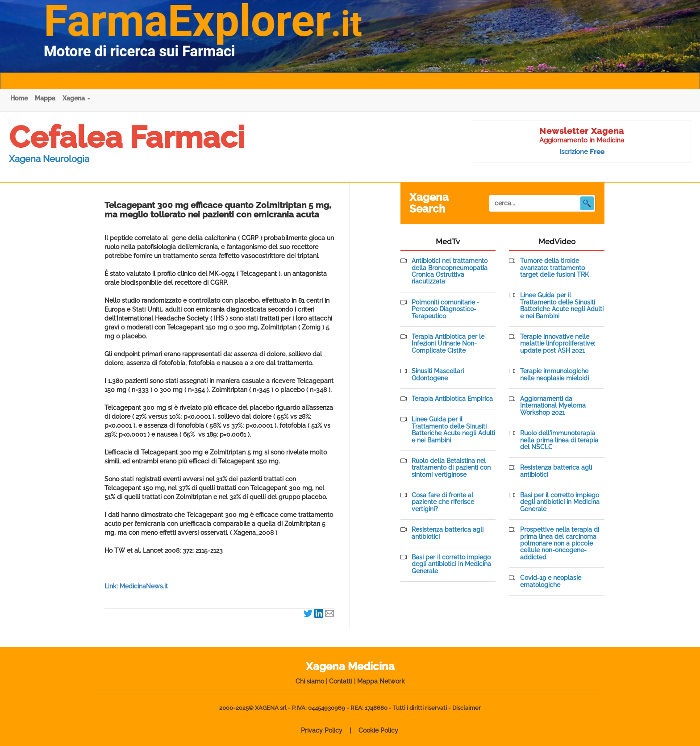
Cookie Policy (378, 730)
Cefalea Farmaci (127, 137)
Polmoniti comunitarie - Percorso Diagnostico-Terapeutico (446, 309)
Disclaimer (467, 708)
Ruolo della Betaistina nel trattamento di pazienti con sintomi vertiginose (451, 468)
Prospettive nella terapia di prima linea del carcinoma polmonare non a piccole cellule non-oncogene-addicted (560, 544)
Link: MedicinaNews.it (136, 586)
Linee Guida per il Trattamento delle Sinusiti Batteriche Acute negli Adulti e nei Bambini (453, 430)
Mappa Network (381, 681)
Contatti (341, 681)
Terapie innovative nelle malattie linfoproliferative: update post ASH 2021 (558, 344)
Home (19, 98)
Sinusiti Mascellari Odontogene (438, 375)
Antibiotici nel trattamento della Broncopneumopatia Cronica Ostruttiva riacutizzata (450, 271)
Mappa (45, 98)
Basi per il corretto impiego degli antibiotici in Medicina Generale (451, 564)
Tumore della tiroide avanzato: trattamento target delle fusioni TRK (554, 268)
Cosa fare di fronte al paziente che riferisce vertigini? (443, 502)
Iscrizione (582, 152)
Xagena (77, 98)
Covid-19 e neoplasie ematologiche (551, 581)
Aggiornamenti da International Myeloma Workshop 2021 (553, 406)
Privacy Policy (322, 730)
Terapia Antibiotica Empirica (452, 399)
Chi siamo (310, 681)
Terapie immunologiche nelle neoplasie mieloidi (554, 375)
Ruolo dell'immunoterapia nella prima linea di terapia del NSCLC (559, 440)
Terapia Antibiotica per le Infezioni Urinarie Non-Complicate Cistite (448, 344)
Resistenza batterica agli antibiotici (448, 533)
